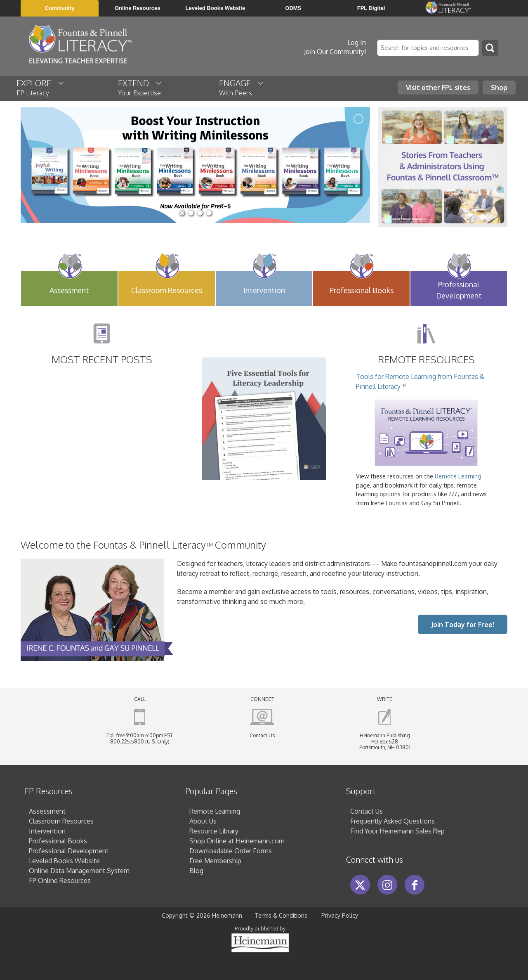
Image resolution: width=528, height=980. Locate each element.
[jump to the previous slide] (35, 165)
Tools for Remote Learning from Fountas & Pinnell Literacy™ (420, 419)
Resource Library (214, 831)
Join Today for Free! (463, 625)
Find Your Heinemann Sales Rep (397, 831)
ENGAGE (242, 87)
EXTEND (140, 87)
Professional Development (69, 851)
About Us (203, 821)
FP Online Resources (60, 881)
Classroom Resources (61, 821)
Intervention (47, 831)
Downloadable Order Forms (231, 851)
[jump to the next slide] (356, 165)
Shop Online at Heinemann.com (237, 841)
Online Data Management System (79, 871)
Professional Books (58, 841)
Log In (357, 43)
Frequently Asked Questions (392, 821)
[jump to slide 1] (182, 213)
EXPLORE (41, 87)
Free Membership (215, 861)
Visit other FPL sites (438, 88)
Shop (499, 88)
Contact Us (262, 735)
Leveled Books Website (64, 861)
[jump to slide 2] (191, 213)
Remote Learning (458, 476)
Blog (196, 871)
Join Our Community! (335, 52)
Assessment (47, 811)
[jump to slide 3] (200, 213)
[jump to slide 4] (209, 213)
